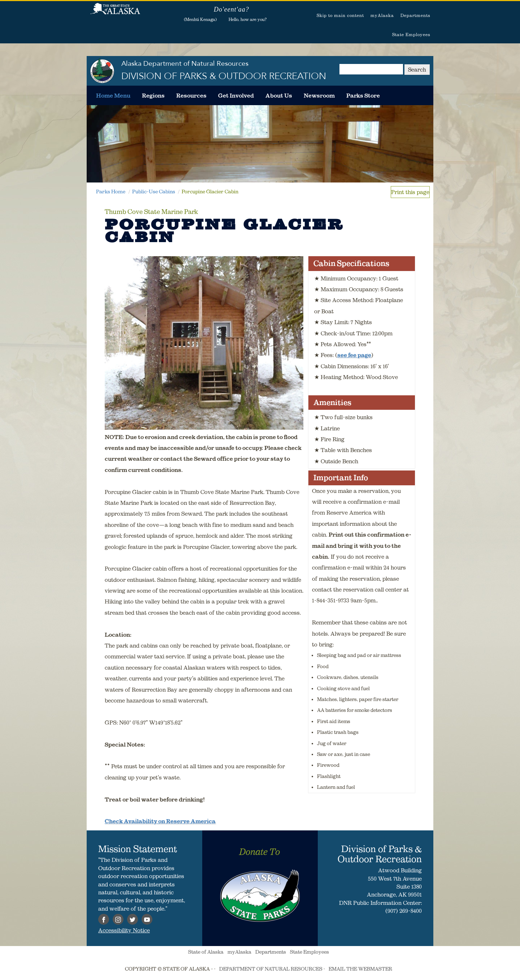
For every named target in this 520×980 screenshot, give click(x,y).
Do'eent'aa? (231, 9)
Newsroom (319, 95)
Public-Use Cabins (154, 192)
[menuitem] (113, 95)
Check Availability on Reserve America (160, 821)
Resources (191, 95)
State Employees (411, 35)
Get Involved (236, 95)
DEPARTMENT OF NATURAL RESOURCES (271, 969)
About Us (279, 95)
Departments (415, 15)
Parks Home (111, 192)
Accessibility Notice (124, 930)
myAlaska (382, 15)
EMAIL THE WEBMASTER (360, 969)
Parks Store (363, 95)
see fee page (354, 355)
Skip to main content (340, 15)
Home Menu (113, 95)
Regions (153, 95)
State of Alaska (115, 13)
